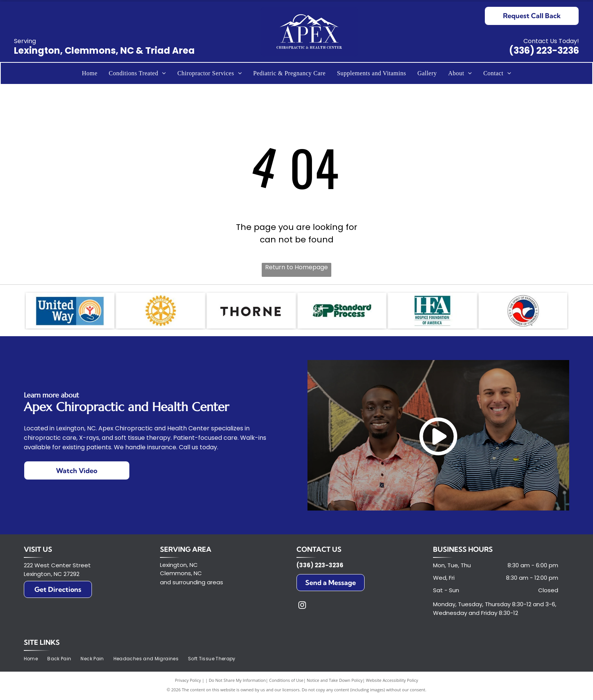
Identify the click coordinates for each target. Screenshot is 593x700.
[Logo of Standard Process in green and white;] (342, 312)
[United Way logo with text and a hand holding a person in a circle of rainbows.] (70, 312)
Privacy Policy (188, 682)
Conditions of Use (286, 682)
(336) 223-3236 (544, 50)
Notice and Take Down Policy (335, 682)
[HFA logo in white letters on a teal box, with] (432, 312)
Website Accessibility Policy (392, 682)
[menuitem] (89, 73)
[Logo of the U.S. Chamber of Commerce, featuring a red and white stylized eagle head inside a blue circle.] (523, 312)
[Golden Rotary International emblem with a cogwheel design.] (161, 312)
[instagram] (302, 608)
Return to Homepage (296, 267)
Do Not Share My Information (237, 682)
